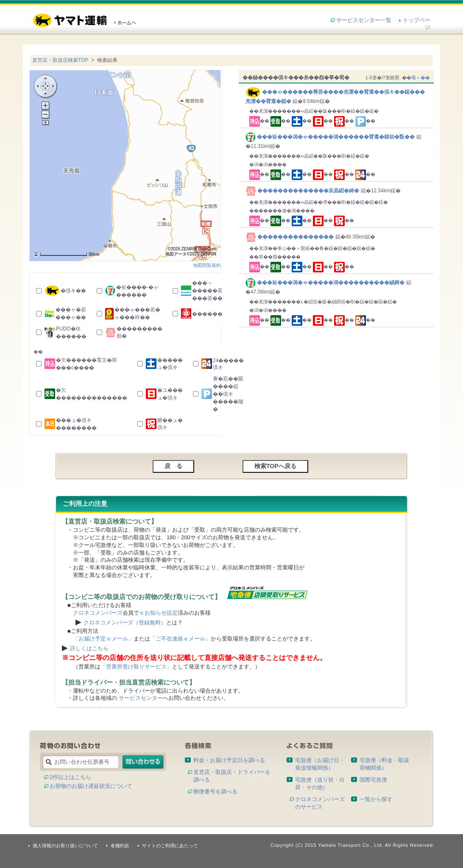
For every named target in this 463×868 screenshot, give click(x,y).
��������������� (290, 237)
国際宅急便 (373, 780)
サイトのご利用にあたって (170, 846)
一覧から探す (376, 799)
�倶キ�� (73, 291)
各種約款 (120, 846)
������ (207, 314)
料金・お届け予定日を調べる (229, 760)
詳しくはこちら (89, 648)
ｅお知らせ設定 (158, 613)
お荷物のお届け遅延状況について (91, 786)
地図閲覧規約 (207, 265)
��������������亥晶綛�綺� (303, 191)
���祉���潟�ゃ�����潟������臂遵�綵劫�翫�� (331, 137)
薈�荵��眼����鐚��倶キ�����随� (228, 394)
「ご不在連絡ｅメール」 (180, 639)
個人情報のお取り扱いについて (65, 846)
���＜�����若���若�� (207, 291)
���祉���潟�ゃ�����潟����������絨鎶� (326, 283)
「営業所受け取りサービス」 (136, 667)
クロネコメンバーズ (98, 613)
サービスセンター (141, 698)
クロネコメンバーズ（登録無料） (125, 623)
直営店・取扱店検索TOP (60, 60)
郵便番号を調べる (215, 792)
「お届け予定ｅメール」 (103, 639)
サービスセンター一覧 (364, 20)
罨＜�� (421, 78)
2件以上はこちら (70, 777)
